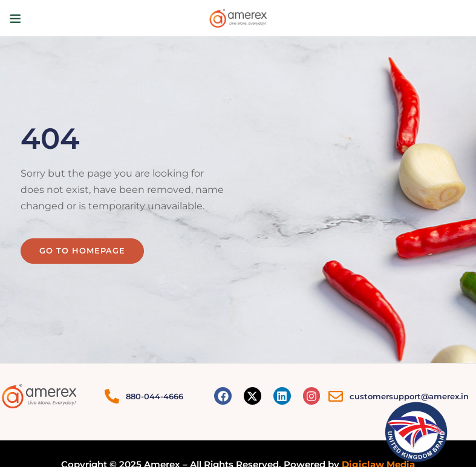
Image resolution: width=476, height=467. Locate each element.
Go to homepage (82, 250)
